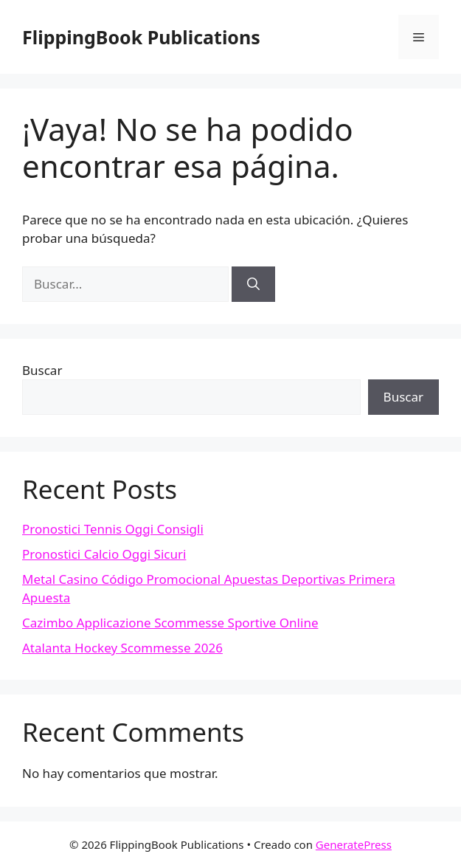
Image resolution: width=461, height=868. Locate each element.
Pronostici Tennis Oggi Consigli (113, 529)
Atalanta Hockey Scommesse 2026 (122, 648)
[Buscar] (253, 284)
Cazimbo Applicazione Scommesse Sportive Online (170, 623)
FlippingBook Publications (141, 37)
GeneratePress (354, 844)
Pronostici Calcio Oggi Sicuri (104, 554)
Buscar (42, 370)
